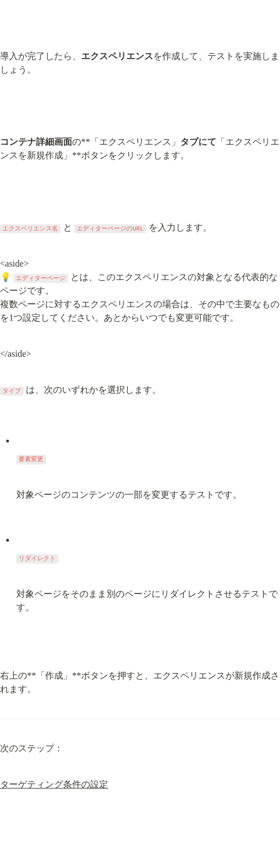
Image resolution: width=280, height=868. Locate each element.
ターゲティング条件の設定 (54, 784)
